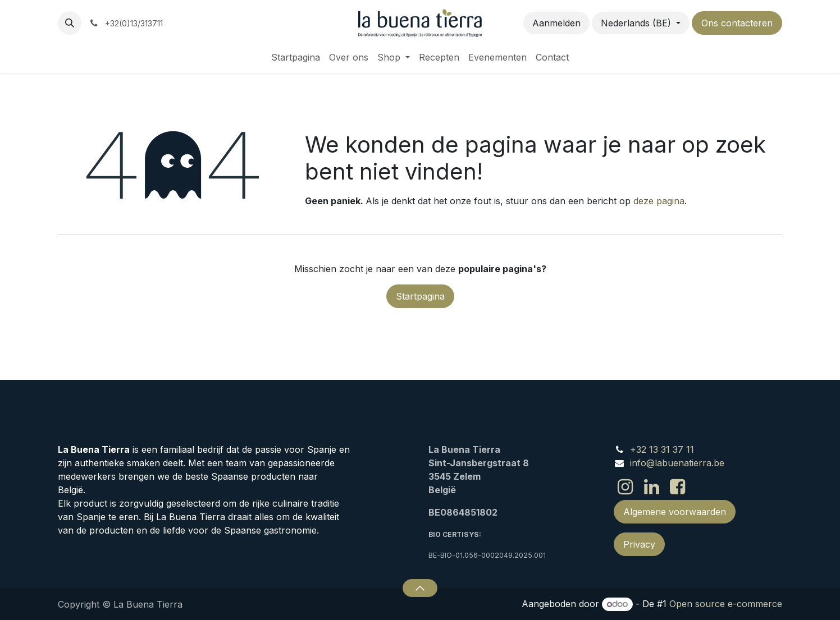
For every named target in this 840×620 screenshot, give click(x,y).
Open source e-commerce (726, 604)
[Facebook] (677, 487)
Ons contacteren (737, 23)
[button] (70, 23)
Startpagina (420, 296)
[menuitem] (296, 57)
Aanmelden (556, 23)
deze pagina (659, 201)
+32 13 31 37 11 (662, 449)
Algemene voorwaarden (675, 512)
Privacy (639, 544)
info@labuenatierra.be (677, 463)
